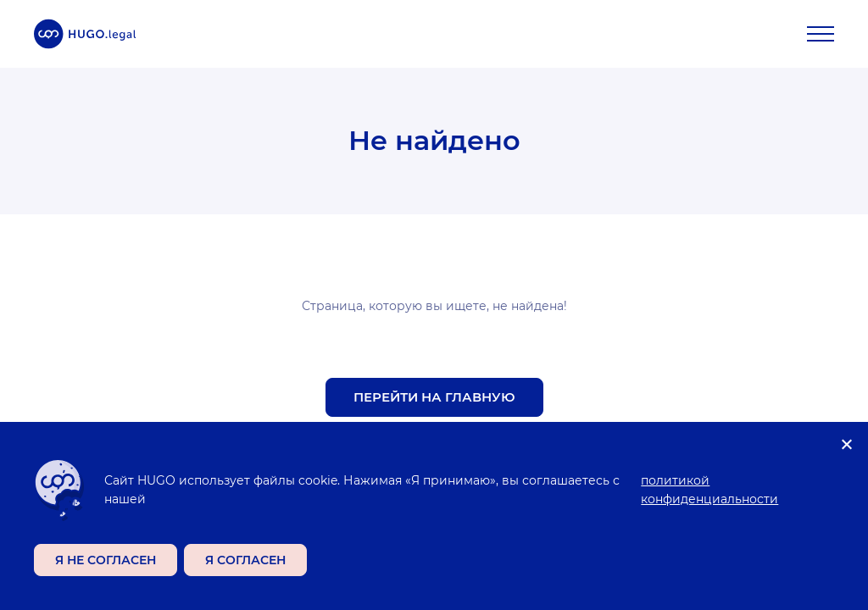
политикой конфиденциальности (709, 490)
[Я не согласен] (846, 444)
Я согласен (245, 560)
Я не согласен (106, 560)
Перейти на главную (434, 397)
